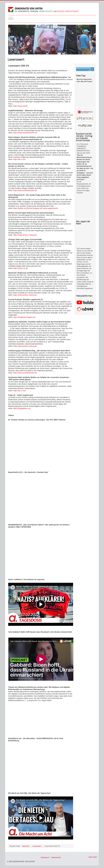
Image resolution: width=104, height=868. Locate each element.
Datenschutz (56, 857)
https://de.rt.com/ (19, 391)
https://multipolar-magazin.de (24, 317)
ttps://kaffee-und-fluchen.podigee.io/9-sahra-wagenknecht (36, 208)
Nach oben (93, 857)
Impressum (45, 857)
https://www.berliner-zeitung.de (25, 235)
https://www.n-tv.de (20, 268)
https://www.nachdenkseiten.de (25, 133)
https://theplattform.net (22, 408)
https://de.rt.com (19, 159)
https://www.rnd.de (20, 106)
